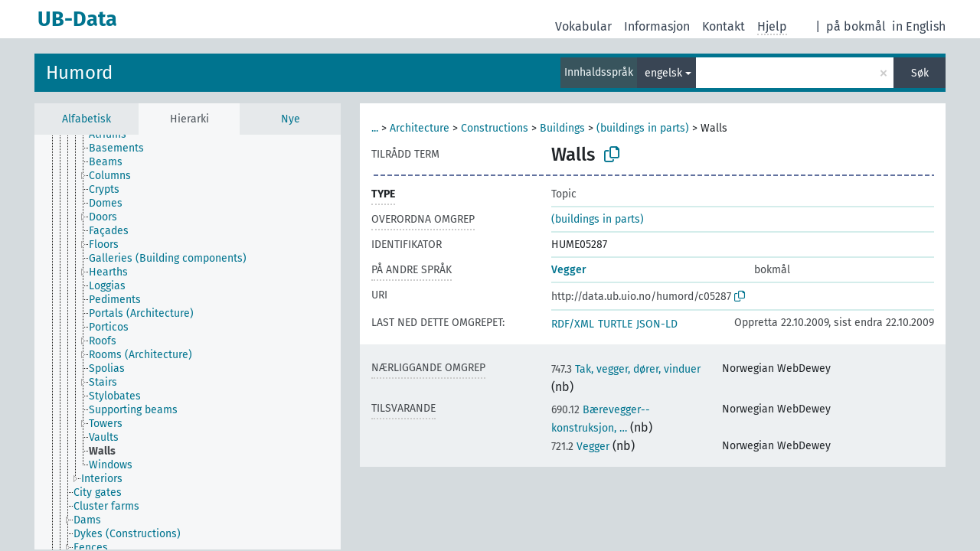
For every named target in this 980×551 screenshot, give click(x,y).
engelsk (663, 73)
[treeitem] (114, 135)
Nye (291, 119)
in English (919, 26)
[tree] (188, 342)
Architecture (420, 128)
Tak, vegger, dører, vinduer (626, 369)
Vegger (569, 270)
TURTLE (615, 324)
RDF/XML (573, 324)
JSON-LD (657, 324)
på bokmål (856, 26)
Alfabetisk (87, 119)
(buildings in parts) (643, 128)
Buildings (562, 128)
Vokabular (583, 26)
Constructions (495, 128)
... (375, 128)
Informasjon (657, 26)
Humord (79, 73)
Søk (920, 73)
